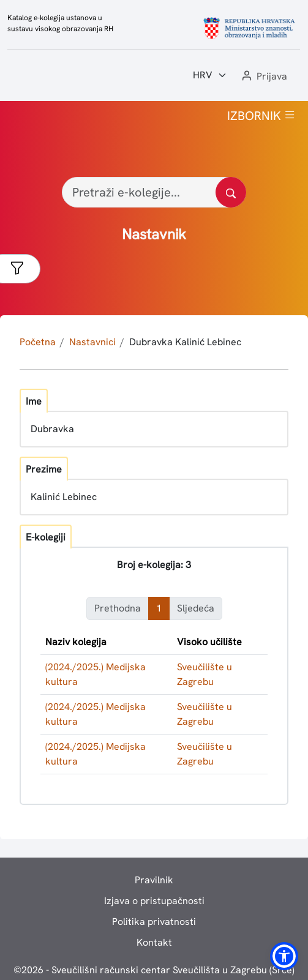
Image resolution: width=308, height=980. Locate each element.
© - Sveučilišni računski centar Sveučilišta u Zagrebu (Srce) (154, 970)
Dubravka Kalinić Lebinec (185, 342)
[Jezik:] (210, 75)
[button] (263, 77)
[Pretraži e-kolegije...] (154, 192)
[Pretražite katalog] (231, 192)
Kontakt (154, 942)
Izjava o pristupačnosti (154, 901)
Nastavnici (92, 342)
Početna (38, 342)
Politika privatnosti (154, 922)
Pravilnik (154, 880)
